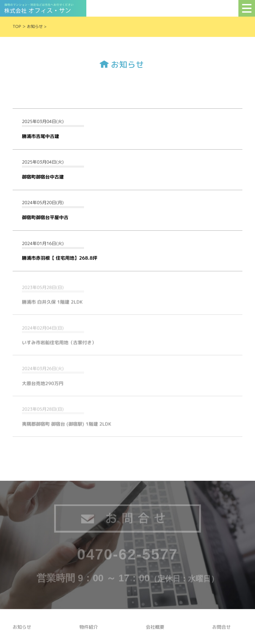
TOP (17, 26)
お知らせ (35, 26)
